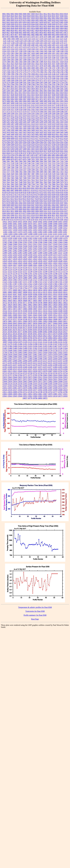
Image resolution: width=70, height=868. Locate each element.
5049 (25, 97)
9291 (37, 213)
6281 (12, 143)
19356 (45, 313)
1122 (57, 39)
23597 (50, 390)
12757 (25, 271)
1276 (33, 47)
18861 (25, 305)
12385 (5, 242)
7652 (29, 182)
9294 (45, 213)
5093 (62, 101)
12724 (45, 267)
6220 (8, 141)
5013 (21, 93)
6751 (41, 153)
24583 (65, 396)
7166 (33, 165)
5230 (21, 118)
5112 (62, 103)
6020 (8, 136)
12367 (50, 238)
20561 (35, 334)
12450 (20, 249)
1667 (66, 64)
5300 (49, 122)
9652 (21, 217)
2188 (8, 80)
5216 (33, 116)
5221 (49, 116)
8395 (58, 203)
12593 (5, 257)
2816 (29, 87)
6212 (62, 138)
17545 (30, 286)
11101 (45, 234)
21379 (5, 346)
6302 (49, 143)
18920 (55, 305)
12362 (25, 238)
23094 (55, 382)
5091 (54, 101)
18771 (25, 303)
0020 (8, 16)
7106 (66, 161)
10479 (40, 224)
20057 (30, 323)
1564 (8, 60)
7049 (29, 159)
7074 (54, 159)
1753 (12, 70)
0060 (41, 18)
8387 (33, 203)
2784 (12, 84)
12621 (30, 259)
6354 (12, 147)
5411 (41, 130)
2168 (8, 78)
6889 (8, 157)
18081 (5, 292)
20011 (65, 321)
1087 (54, 37)
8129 (58, 190)
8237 (54, 199)
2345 (41, 82)
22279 (40, 365)
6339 (58, 145)
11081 (30, 232)
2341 (25, 82)
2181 (58, 78)
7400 (41, 172)
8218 (37, 199)
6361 (41, 147)
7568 (49, 176)
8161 (45, 192)
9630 (49, 215)
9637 (66, 215)
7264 (49, 170)
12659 (25, 265)
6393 (8, 149)
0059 (37, 18)
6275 (54, 141)
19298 (5, 313)
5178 (33, 111)
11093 (10, 234)
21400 (15, 346)
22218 (40, 363)
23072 (40, 382)
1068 (21, 37)
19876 (5, 321)
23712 (25, 392)
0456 (33, 22)
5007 (62, 91)
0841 (21, 32)
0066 (66, 18)
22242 (60, 363)
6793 (8, 155)
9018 (4, 211)
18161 (50, 292)
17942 (65, 288)
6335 (41, 145)
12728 (60, 267)
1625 (21, 64)
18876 (40, 305)
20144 (65, 325)
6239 (45, 141)
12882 (35, 278)
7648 (21, 182)
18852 (20, 305)
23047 (65, 379)
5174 (16, 111)
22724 (20, 373)
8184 (54, 195)
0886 (37, 35)
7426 (8, 174)
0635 (45, 26)
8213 (16, 199)
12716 (25, 267)
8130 (62, 190)
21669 (25, 350)
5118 (16, 105)
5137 (25, 107)
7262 (41, 170)
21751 (60, 350)
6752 (45, 153)
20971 (55, 340)
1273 (21, 47)
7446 (21, 174)
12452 (30, 249)
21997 (45, 359)
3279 (54, 89)
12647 (30, 263)
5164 (41, 109)
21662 (15, 350)
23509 (55, 388)
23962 (30, 396)
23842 (20, 394)
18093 (15, 292)
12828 (5, 278)
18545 (25, 298)
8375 (4, 203)
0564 (33, 24)
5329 (29, 126)
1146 (29, 41)
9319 (37, 215)
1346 (49, 51)
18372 (20, 296)
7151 (45, 163)
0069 (12, 20)
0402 (29, 20)
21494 (20, 348)
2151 (8, 76)
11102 (50, 234)
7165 (29, 165)
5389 (45, 128)
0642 (58, 26)
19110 (45, 309)
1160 (21, 43)
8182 (45, 195)
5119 (20, 105)
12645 (20, 263)
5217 (37, 116)
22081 (20, 361)
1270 (8, 47)
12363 (30, 238)
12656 (10, 265)
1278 (41, 47)
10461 (15, 224)
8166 (66, 192)
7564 (41, 176)
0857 (54, 32)
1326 (54, 49)
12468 (25, 251)
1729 (45, 68)
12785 (50, 274)
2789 (33, 84)
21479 (65, 346)
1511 (41, 55)
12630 (10, 261)
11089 (55, 232)
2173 (29, 78)
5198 (45, 114)
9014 (62, 209)
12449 (15, 249)
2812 (12, 87)
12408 (10, 244)
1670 (12, 66)
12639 (55, 261)
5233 (33, 118)
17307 (30, 282)
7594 (33, 178)
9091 (21, 211)
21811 (35, 352)
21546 (60, 348)
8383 (25, 203)
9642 (4, 217)
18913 (50, 305)
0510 (16, 24)
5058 (58, 97)
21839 (10, 355)
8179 (37, 195)
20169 (20, 328)
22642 (25, 371)
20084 (55, 323)
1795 (29, 74)
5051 (33, 97)
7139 (25, 163)
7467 (29, 174)
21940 (60, 357)
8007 (4, 188)
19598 (15, 317)
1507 (29, 55)
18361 (10, 296)
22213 (35, 363)
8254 (12, 201)
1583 (21, 62)
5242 (4, 120)
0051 (4, 18)
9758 (28, 219)
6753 (49, 153)
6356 (21, 147)
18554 (30, 298)
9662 (41, 217)
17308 (35, 282)
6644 (8, 153)
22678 (45, 371)
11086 (50, 232)
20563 (40, 334)
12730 (5, 269)
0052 (8, 18)
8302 (41, 201)
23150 (20, 384)
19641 (45, 317)
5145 (58, 107)
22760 (15, 375)
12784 (45, 274)
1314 (12, 49)
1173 (8, 45)
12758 (30, 271)
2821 (49, 87)
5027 (8, 95)
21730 (55, 350)
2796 (58, 84)
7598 (49, 178)
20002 (60, 321)
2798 (66, 84)
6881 (45, 155)
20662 (15, 338)
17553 (35, 286)
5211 (12, 116)
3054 (33, 89)
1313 (8, 49)
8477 (12, 207)
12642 (5, 263)
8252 (4, 201)
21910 (40, 357)
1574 (49, 60)
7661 (41, 182)
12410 (20, 244)
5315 (37, 124)
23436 (60, 386)
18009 (15, 290)
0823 (25, 30)
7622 (62, 180)
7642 (12, 182)
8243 (58, 199)
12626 (55, 259)
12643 (10, 263)
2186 (66, 78)
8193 (8, 197)
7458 (25, 174)
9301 (58, 213)
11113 (32, 236)
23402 (40, 386)
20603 (20, 336)
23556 (25, 390)
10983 (35, 226)
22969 (15, 379)
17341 (60, 282)
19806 (40, 319)
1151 (49, 41)
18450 (60, 296)
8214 (21, 199)
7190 (16, 168)
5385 (33, 128)
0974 (4, 37)
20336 (55, 330)
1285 (62, 47)
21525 (45, 348)
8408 (8, 205)
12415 (40, 244)
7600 (58, 178)
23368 (25, 386)
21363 (60, 344)
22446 (30, 367)
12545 (20, 255)
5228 (12, 118)
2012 (37, 74)
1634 (45, 64)
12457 (55, 249)
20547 (25, 334)
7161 (21, 165)
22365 (60, 365)
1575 (54, 60)
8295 (37, 201)
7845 (8, 186)
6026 (33, 136)
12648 (35, 263)
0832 (54, 30)
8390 (37, 203)
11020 (25, 230)
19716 (5, 319)
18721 (50, 301)
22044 (55, 359)
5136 (21, 107)
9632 (58, 215)
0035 (54, 16)
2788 (29, 84)
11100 (40, 234)
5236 (45, 118)
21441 (40, 346)
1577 (62, 60)
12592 (65, 255)
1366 (25, 53)
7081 (8, 161)
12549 (25, 255)
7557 (25, 176)
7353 (4, 172)
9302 (62, 213)
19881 (10, 321)
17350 (65, 282)
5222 (54, 116)
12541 (5, 255)
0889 (49, 35)
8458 (45, 205)
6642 (66, 151)
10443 (45, 222)
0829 (41, 30)
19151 (10, 311)
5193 (25, 114)
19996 (50, 321)
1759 (37, 70)
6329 (33, 145)
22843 (10, 377)
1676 (33, 66)
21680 (40, 350)
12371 (5, 240)
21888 (10, 357)
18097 (20, 292)
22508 (10, 369)
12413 (35, 244)
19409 (15, 315)
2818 (37, 87)
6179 (58, 138)
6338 (54, 145)
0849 (25, 32)
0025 (16, 16)
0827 (33, 30)
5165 (45, 109)
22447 (35, 367)
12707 (60, 265)
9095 (33, 211)
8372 (62, 201)
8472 (66, 205)
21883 (5, 357)
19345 (35, 313)
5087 (37, 101)
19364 (55, 313)
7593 (29, 178)
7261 (37, 170)
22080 (15, 361)
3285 (12, 91)
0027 (21, 16)
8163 (54, 192)
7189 (12, 168)
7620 (58, 180)
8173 (16, 195)
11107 (8, 236)
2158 (37, 76)
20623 (45, 336)
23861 (40, 394)
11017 (10, 230)
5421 (16, 132)
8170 (8, 195)
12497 (55, 253)
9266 (16, 213)
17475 (65, 284)
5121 (29, 105)
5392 (58, 128)
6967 (4, 159)
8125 (45, 190)
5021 (54, 93)
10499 (10, 226)
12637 (45, 261)
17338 (55, 282)
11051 (30, 230)
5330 (33, 126)
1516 (62, 55)
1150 (45, 41)
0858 (58, 32)
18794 (35, 303)
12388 (15, 242)
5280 (4, 122)
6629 (16, 151)
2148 (62, 74)
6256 (49, 141)
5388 (41, 128)
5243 (8, 120)
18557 (35, 298)
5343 (58, 126)
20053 (25, 323)
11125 (57, 236)
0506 (66, 22)
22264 (20, 365)
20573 (50, 334)
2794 (49, 84)
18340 (65, 294)
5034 (37, 95)
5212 (16, 116)
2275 (58, 80)
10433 (10, 222)
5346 (66, 126)
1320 (33, 49)
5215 (29, 116)
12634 (30, 261)
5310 (25, 124)
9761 (37, 219)
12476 (50, 251)
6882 (49, 155)
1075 (29, 37)
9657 (29, 217)
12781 (30, 274)
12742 (35, 269)
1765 (62, 70)
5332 (41, 126)
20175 (25, 328)
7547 (66, 174)
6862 (21, 155)
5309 (21, 124)
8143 (16, 192)
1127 (13, 41)
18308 (40, 294)
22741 (45, 373)
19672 (55, 317)
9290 (33, 213)
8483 (29, 207)
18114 (40, 292)
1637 (54, 64)
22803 (45, 375)
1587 (37, 62)
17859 (35, 288)
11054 (40, 230)
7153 (54, 163)
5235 (41, 118)
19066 (65, 307)
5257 (58, 120)
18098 (25, 292)
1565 (12, 60)
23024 (50, 379)
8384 (29, 203)
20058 (35, 323)
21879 (60, 355)
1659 (62, 64)
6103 (25, 138)
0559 (29, 24)
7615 (45, 180)
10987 (55, 226)
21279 (10, 344)
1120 (49, 39)
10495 (65, 224)
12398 (40, 242)
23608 (60, 390)
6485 (49, 149)
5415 (58, 130)
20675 (20, 338)
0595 (37, 26)
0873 (66, 32)
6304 (58, 143)
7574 (62, 176)
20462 (35, 332)
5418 (4, 132)
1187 (12, 45)
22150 (50, 361)
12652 (55, 263)
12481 (10, 253)
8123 (41, 190)
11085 (45, 232)
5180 (41, 111)
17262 (10, 282)
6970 (12, 159)
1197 (20, 45)
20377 (20, 332)
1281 (54, 47)
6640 (58, 151)
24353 (50, 396)
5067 (25, 99)
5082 (16, 101)
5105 (37, 103)
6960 (62, 157)
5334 (49, 126)
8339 (49, 201)
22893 (35, 377)
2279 (8, 82)
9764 (49, 219)
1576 (58, 60)
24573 (60, 396)
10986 (50, 226)
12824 (50, 276)
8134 (66, 190)
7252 (12, 170)
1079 (45, 37)
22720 (10, 373)
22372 (65, 365)
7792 (49, 184)
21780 (10, 352)
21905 (35, 357)
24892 (40, 398)
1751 (4, 70)
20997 (5, 342)
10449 (55, 222)
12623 (40, 259)
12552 (40, 255)
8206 (54, 197)
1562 (66, 57)
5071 (37, 99)
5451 (21, 134)
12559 (50, 255)
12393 (25, 242)
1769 (12, 72)
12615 (65, 257)
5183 (54, 111)
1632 (37, 64)
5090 (49, 101)
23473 (20, 388)
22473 (40, 367)
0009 (33, 14)
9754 (16, 219)
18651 (15, 301)
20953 (40, 340)
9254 (58, 211)
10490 (55, 224)
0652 (29, 28)
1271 (12, 47)
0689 (41, 28)
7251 (8, 170)
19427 (25, 315)
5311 (29, 124)
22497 (5, 369)
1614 (45, 62)
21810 (30, 352)
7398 (37, 172)
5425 (33, 132)
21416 (20, 346)
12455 (45, 249)
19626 (40, 317)
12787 (60, 274)
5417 (66, 130)
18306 (35, 294)
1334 (4, 51)
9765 (53, 219)
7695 (16, 184)
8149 (33, 192)
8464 (54, 205)
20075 (45, 323)
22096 (35, 361)
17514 (15, 286)
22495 (60, 367)
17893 (45, 288)
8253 (8, 201)
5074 (49, 99)
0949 (62, 35)
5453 (29, 134)
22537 (30, 369)
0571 (62, 24)
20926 (30, 340)
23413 (45, 386)
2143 (41, 74)
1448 (41, 53)
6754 (54, 153)
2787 (25, 84)
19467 (45, 315)
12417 (50, 244)
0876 (12, 35)
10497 (5, 226)
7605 (8, 180)
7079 (66, 159)
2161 (45, 76)
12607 (25, 257)
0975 (8, 37)
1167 (49, 43)
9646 (12, 217)
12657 (15, 265)
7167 (37, 165)
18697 (40, 301)
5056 (49, 97)
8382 (21, 203)
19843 (50, 319)
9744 (66, 217)
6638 (49, 151)
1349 (62, 51)
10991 (10, 228)
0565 (37, 24)
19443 (35, 315)
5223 (58, 116)
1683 (58, 66)
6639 (54, 151)
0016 (62, 14)
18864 (35, 305)
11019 (20, 230)
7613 (37, 180)
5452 (25, 134)
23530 (10, 390)
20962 (45, 340)
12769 (50, 271)
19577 (5, 317)
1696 (41, 68)
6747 (25, 153)
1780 (41, 72)
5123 (37, 105)
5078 (66, 99)
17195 (65, 280)
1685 (66, 66)
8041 (33, 188)
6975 (21, 159)
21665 (20, 350)
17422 (30, 284)
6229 (41, 141)
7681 (8, 184)
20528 (5, 334)
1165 (41, 43)
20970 (50, 340)
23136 (15, 384)
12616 (5, 259)
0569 (54, 24)
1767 (4, 72)
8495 (45, 207)
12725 (50, 267)
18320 (45, 294)
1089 (62, 37)
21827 (55, 352)
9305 (8, 215)
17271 (25, 282)
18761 (15, 303)
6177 (53, 138)
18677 (30, 301)
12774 (65, 271)
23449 (65, 386)
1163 (33, 43)
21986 (35, 359)
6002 (41, 134)
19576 (65, 315)
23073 (45, 382)
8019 (16, 188)
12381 (50, 240)
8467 (58, 205)
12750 (65, 269)
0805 (66, 28)
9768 (61, 219)
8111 (29, 190)
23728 (30, 392)
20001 (55, 321)
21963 (10, 359)
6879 (41, 155)
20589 (65, 334)
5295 (37, 122)
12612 (50, 257)
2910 (62, 87)
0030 (33, 16)
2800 (8, 87)
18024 (30, 290)
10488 (50, 224)
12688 (30, 265)
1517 (66, 55)
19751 (30, 319)
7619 (54, 180)
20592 (5, 336)
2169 (12, 78)
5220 (45, 116)
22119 (40, 361)
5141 (41, 107)
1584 (25, 62)
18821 (60, 303)
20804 (50, 338)
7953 (41, 186)
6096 (66, 136)
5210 (8, 116)
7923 (33, 186)
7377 (8, 172)
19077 (20, 309)
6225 (25, 141)
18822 (65, 303)
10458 (5, 224)
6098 (8, 138)
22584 (65, 369)
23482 (30, 388)
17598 (50, 286)
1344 (41, 51)
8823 (29, 209)
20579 (55, 334)
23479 (25, 388)
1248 (66, 45)
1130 (25, 41)
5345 (62, 126)
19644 (50, 317)
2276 (62, 80)
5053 (41, 97)
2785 (16, 84)
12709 (5, 267)
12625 (50, 259)
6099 (12, 138)
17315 (40, 282)
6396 (16, 149)
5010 (8, 93)
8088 (16, 190)
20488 (40, 332)
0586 (12, 26)
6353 (8, 147)
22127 (45, 361)
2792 (45, 84)
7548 (4, 176)
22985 (40, 379)
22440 (25, 367)
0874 (4, 35)
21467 (55, 346)
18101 (30, 292)
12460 (5, 251)
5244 (12, 120)
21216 (60, 342)
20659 (10, 338)
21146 (50, 342)
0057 (29, 18)
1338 (21, 51)
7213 (33, 168)
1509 (33, 55)
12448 (10, 249)
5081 (12, 101)
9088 (16, 211)
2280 (12, 82)
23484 (35, 388)
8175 (25, 195)
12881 (30, 278)
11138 (62, 236)
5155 (4, 109)
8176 (29, 195)
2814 (21, 87)
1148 (37, 41)
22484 (55, 367)
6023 (21, 136)
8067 (58, 188)
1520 (12, 57)
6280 (8, 143)
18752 (5, 303)
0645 (4, 28)
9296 (49, 213)
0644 (66, 26)
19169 (15, 311)
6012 (62, 134)
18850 (15, 305)
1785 (62, 72)
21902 (30, 357)
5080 (8, 101)
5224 (62, 116)
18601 (55, 298)
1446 (37, 53)
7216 (45, 168)
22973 (30, 379)
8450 (37, 205)
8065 (49, 188)
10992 (15, 228)
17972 (10, 290)
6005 (45, 134)
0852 (33, 32)
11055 (45, 230)
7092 (45, 161)
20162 (15, 328)
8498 (54, 207)
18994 (10, 307)
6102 (21, 138)
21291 (25, 344)
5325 (12, 126)
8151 (37, 192)
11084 (40, 232)
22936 (60, 377)
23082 (50, 382)
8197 (21, 197)
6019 (4, 136)
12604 (10, 257)
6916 (25, 157)
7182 (49, 165)
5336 (54, 126)
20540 (20, 334)
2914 (12, 89)
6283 (21, 143)
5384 (29, 128)
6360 (37, 147)
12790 (5, 276)
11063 (65, 230)
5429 (41, 132)
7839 (4, 186)
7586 (16, 178)
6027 (37, 136)
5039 (58, 95)
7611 (29, 180)
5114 (4, 105)
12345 (67, 236)
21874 (50, 355)
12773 (60, 271)
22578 (60, 369)
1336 (12, 51)
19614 (30, 317)
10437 (30, 222)
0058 (33, 18)
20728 (45, 338)
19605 (25, 317)
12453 (35, 249)
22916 (45, 377)
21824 (50, 352)
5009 (4, 93)
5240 (62, 118)
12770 (55, 271)
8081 (66, 188)
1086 (49, 37)
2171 (21, 78)
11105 (65, 234)
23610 (65, 390)
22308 (55, 365)
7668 (58, 182)
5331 (37, 126)
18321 (50, 294)
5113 (66, 103)
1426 (33, 53)
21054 (15, 342)
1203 (45, 45)
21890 (15, 357)
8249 (66, 199)
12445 (60, 246)
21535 (55, 348)
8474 (4, 207)
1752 (8, 70)
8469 (62, 205)
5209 (4, 116)
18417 (50, 296)
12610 (40, 257)
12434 (50, 246)
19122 (55, 309)
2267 (25, 80)
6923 (54, 157)
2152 (12, 76)
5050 (29, 97)
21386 (10, 346)
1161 (25, 43)
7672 (66, 182)
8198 (25, 197)
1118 (41, 39)
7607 (16, 180)
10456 (65, 222)
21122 (35, 342)
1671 (16, 66)
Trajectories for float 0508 (35, 611)
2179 (49, 78)
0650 (21, 28)
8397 (62, 203)
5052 (37, 97)
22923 (50, 377)
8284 (33, 201)
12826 (60, 276)
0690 (45, 28)
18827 (5, 305)
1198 (25, 45)
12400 (45, 242)
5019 (45, 93)
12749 (60, 269)
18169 (55, 292)
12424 (15, 246)
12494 (45, 253)
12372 (10, 240)
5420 (12, 132)
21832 (60, 352)
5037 (49, 95)
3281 (62, 89)
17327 (45, 282)
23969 (35, 396)
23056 (20, 382)
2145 (49, 74)
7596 (41, 178)
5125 (45, 105)
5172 (8, 111)
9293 (41, 213)
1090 (66, 37)
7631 (66, 180)
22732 (35, 373)
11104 (60, 234)
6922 (49, 157)
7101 (58, 161)
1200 (33, 45)
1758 (33, 70)
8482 (25, 207)
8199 (29, 197)
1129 (21, 41)
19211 (40, 311)
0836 (4, 32)
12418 (55, 244)
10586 (20, 226)
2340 (21, 82)
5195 (33, 114)
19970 (30, 321)
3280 (58, 89)
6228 (37, 141)
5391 (54, 128)
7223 (66, 168)
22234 (55, 363)
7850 (16, 186)
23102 (65, 382)
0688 (37, 28)
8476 (8, 207)
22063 (5, 361)
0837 (8, 32)
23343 (10, 386)
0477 (49, 22)
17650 (65, 286)
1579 (4, 62)
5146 (62, 107)
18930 (60, 305)
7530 (49, 174)
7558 (29, 176)
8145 (25, 192)
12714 (20, 267)
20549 (30, 334)
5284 (21, 122)
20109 (15, 325)
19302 (10, 313)
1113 (21, 39)
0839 (12, 32)
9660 (37, 217)
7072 (49, 159)
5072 (41, 99)
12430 (35, 246)
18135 (45, 292)
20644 (5, 338)
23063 (25, 382)
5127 (53, 105)
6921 (45, 157)
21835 (65, 352)
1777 (29, 72)
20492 (45, 332)
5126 (49, 105)
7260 (33, 170)
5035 (41, 95)
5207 (62, 114)
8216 (29, 199)
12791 (10, 276)
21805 (25, 352)
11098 (30, 234)
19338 (30, 313)
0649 (16, 28)
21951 (65, 357)
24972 (45, 398)
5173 (12, 111)
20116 (25, 325)
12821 (35, 276)
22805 (50, 375)
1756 (25, 70)
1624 (16, 64)
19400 (5, 315)
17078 (25, 280)
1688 (12, 68)
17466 (60, 284)
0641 (54, 26)
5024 (62, 93)
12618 (15, 259)
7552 (12, 176)
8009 (8, 188)
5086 (33, 101)
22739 (40, 373)
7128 (16, 163)
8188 (62, 195)
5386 (37, 128)
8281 (29, 201)
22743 (50, 373)
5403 (29, 130)
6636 (41, 151)
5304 (66, 122)
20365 (15, 332)
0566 (41, 24)
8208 (62, 197)
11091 (65, 232)
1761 (45, 70)
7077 (58, 159)
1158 (13, 43)
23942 (10, 396)
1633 (41, 64)
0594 (33, 26)
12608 (30, 257)
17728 (20, 288)
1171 (65, 43)
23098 (60, 382)
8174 (21, 195)
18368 (15, 296)
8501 (62, 207)
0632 (41, 26)
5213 (21, 116)
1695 (37, 68)
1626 (25, 64)
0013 (49, 14)
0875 (8, 35)
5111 (58, 103)
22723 (15, 373)
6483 (41, 149)
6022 (16, 136)
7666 (54, 182)
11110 (18, 236)
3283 (4, 91)
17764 (25, 288)
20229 (55, 328)
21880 (65, 355)
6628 (12, 151)
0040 (62, 16)
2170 (16, 78)
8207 (58, 197)
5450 (16, 134)
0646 (8, 28)
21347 (55, 344)
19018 (30, 307)
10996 (30, 228)
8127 (54, 190)
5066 (21, 99)
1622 (8, 64)
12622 (35, 259)
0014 (54, 14)
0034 (49, 16)
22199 (20, 363)
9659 (33, 217)
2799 (4, 87)
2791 (41, 84)
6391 (66, 147)
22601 (5, 371)
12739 (25, 269)
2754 (62, 82)
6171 (49, 138)
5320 (58, 124)
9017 (66, 209)
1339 (25, 51)
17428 (35, 284)
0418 (54, 20)
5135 (16, 107)
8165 (62, 192)
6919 (37, 157)
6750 (37, 153)
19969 (25, 321)
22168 (65, 361)
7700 (29, 184)
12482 (15, 253)
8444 (29, 205)
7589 (25, 178)
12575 (60, 255)
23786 (65, 392)
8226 (45, 199)
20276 (25, 330)
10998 (40, 228)
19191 (30, 311)
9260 (4, 213)
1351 (4, 53)
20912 (15, 340)
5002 (41, 91)
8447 (33, 205)
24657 (25, 398)
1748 (58, 68)
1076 (33, 37)
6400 (25, 149)
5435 (54, 132)
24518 (55, 396)
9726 (58, 217)
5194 (29, 114)
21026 (10, 342)
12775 (5, 274)
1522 (21, 57)
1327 (58, 49)
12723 (40, 267)
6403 (33, 149)
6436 (37, 149)
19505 (50, 315)
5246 (21, 120)
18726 (55, 301)
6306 (66, 143)
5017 (37, 93)
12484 (25, 253)
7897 (29, 186)
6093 (54, 136)
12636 (40, 261)
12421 (5, 246)
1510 (37, 55)
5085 (29, 101)
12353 (5, 238)
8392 (45, 203)
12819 (25, 276)
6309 (12, 145)
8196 (16, 197)
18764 (20, 303)
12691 (35, 265)
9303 (66, 213)
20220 (45, 328)
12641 (65, 261)
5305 (4, 124)
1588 (41, 62)
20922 (25, 340)
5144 (54, 107)
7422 (66, 172)
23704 (20, 392)
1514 (54, 55)
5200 (54, 114)
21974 (20, 359)
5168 (58, 109)
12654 (65, 263)
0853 (37, 32)
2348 (54, 82)
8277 (21, 201)
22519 (20, 369)
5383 (25, 128)
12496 (50, 253)
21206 (55, 342)
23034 (60, 379)
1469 (66, 53)
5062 (4, 99)
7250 (4, 170)
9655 (25, 217)
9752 (12, 219)
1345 (45, 51)
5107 (45, 103)
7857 (21, 186)
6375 (49, 147)
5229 (16, 118)
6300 (41, 143)
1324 (49, 49)
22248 (5, 365)
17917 (55, 288)
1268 (4, 47)
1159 (17, 43)
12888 (60, 278)
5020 (49, 93)
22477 (50, 367)
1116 (33, 39)
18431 (55, 296)
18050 (45, 290)
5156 (8, 109)
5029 (16, 95)
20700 (30, 338)
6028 (41, 136)
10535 (15, 226)
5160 (25, 109)
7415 (62, 172)
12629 (5, 261)
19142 (5, 311)
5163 (37, 109)
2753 (58, 82)
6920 (41, 157)
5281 (8, 122)
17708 (10, 288)
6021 (12, 136)
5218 (41, 116)
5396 (66, 128)
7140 (29, 163)
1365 (21, 53)
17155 (45, 280)
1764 (58, 70)
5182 (49, 111)
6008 (49, 134)
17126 (30, 280)
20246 (65, 328)
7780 (41, 184)
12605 (15, 257)
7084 (21, 161)
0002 (8, 14)
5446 (66, 132)
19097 (35, 309)
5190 (12, 114)
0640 (49, 26)
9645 (8, 217)
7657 (33, 182)
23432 (55, 386)
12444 (55, 246)
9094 (29, 211)
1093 (13, 39)
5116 (12, 105)
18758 (10, 303)
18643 (10, 301)
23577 (35, 390)
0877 (16, 35)
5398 (8, 130)
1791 (21, 74)
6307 (4, 145)
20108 (10, 325)
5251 (41, 120)
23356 (15, 386)
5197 (41, 114)
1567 (21, 60)
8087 (12, 190)
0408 (49, 20)
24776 (30, 398)
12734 (15, 269)
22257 (15, 365)
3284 (8, 91)
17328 (50, 282)
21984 (30, 359)
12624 (45, 259)
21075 (20, 342)
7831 (62, 184)
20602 (15, 336)
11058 (55, 230)
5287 (29, 122)
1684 (62, 66)
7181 (45, 165)
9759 (33, 219)
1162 (29, 43)
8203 (41, 197)
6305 (62, 143)
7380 (16, 172)
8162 (49, 192)
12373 (15, 240)
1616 (54, 62)
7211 (25, 168)
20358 (10, 332)
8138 (4, 192)
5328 (25, 126)
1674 (29, 66)
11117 (37, 236)
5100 (17, 103)
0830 (45, 30)
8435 (21, 205)
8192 (4, 197)
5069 (33, 99)
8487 (41, 207)
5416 (62, 130)
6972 (16, 159)
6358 (29, 147)
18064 (55, 290)
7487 (33, 174)
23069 (30, 382)
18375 (25, 296)
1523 (25, 57)
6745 (16, 153)
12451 (25, 249)
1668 (4, 66)
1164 (37, 43)
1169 (57, 43)
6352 (4, 147)
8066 (54, 188)
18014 (25, 290)
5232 (29, 118)
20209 (40, 328)
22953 (65, 377)
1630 (29, 64)
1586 (33, 62)
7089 (37, 161)
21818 (45, 352)
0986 (16, 37)
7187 (4, 168)
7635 (4, 182)
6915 (21, 157)
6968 (8, 159)
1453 (62, 53)
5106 (41, 103)
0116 (16, 20)
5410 (37, 130)
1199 (29, 45)
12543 (15, 255)
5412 (45, 130)
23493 (45, 388)
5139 (33, 107)
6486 (54, 149)
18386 (30, 296)
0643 (62, 26)
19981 (40, 321)
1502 (16, 55)
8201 (37, 197)
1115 (29, 39)
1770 (16, 72)
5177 (29, 111)
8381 (16, 203)
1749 (62, 68)
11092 (5, 234)
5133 (8, 107)
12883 (40, 278)
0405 (37, 20)
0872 (62, 32)
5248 (29, 120)
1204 (49, 45)
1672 (21, 66)
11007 (55, 228)
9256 (62, 211)
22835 (5, 377)
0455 (29, 22)
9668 (49, 217)
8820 (25, 209)
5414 (54, 130)
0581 (66, 24)
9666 (45, 217)
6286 (33, 143)
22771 (25, 375)
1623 (12, 64)
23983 (40, 396)
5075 (54, 99)
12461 (10, 251)
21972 (15, 359)
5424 (29, 132)
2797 (62, 84)
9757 (24, 219)
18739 (65, 301)
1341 (33, 51)
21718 (50, 350)
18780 (30, 303)
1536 (54, 57)
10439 (35, 222)
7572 (58, 176)
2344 (37, 82)
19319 (20, 313)
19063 (55, 307)
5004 (49, 91)
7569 (54, 176)
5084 (25, 101)
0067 (4, 20)
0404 (33, 20)
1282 (58, 47)
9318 (33, 215)
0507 (4, 24)
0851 (29, 32)
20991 (65, 340)
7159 (12, 165)
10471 (35, 224)
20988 (60, 340)
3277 (45, 89)
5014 (25, 93)
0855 (45, 32)
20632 (60, 336)
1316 (21, 49)
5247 (25, 120)
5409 (33, 130)
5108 (50, 103)
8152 (41, 192)
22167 (60, 361)
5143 (49, 107)
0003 (12, 14)
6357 (25, 147)
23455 (10, 388)
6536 (62, 149)
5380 (16, 128)
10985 (45, 226)
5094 (66, 101)
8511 (4, 209)
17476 (5, 286)
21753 (65, 350)
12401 (50, 242)
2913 (8, 89)
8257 (16, 201)
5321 (62, 124)
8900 (54, 209)
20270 (15, 330)
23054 (15, 382)
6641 (62, 151)
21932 (50, 357)
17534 (25, 286)
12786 (55, 274)
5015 (29, 93)
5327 (21, 126)
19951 (20, 321)
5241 (66, 118)
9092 (25, 211)
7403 (45, 172)
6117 (37, 138)
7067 (45, 159)
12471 (30, 251)
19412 (20, 315)
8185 (58, 195)
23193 (35, 384)
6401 (29, 149)
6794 (12, 155)
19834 (45, 319)
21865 (40, 355)
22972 (25, 379)
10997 (35, 228)
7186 (66, 165)
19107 (40, 309)
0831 (49, 30)
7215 (41, 168)
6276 (58, 141)
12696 (40, 265)
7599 (54, 178)
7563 (37, 176)
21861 (35, 355)
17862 (40, 288)
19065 (60, 307)
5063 (8, 99)
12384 (65, 240)
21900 (25, 357)
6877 (37, 155)
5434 (49, 132)
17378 (5, 284)
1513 (49, 55)
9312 (21, 215)
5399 (12, 130)
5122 (33, 105)
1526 (37, 57)
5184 (58, 111)
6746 (21, 153)
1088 (58, 37)
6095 (62, 136)
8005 (66, 186)
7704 (33, 184)
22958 (10, 379)
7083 (16, 161)
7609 (21, 180)
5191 (16, 114)
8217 (33, 199)
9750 (8, 219)
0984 (12, 37)
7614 (41, 180)
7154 (58, 163)
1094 (17, 39)
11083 (35, 232)
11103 (55, 234)
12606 (20, 257)
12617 (10, 259)
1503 (21, 55)
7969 (54, 186)
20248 (5, 330)
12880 (25, 278)
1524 (29, 57)
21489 (15, 348)
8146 (29, 192)
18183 (60, 292)
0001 (4, 14)
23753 (50, 392)
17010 (10, 280)
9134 (54, 211)
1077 (37, 37)
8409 (12, 205)
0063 (54, 18)
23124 (10, 384)
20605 (25, 336)
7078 (62, 159)
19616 (35, 317)
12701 (50, 265)
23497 (50, 388)
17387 (15, 284)
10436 (25, 222)
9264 (8, 213)
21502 (35, 348)
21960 (5, 359)
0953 (66, 35)
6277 (62, 141)
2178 (45, 78)
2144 (45, 74)
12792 (15, 276)
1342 (37, 51)
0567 (45, 24)
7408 (54, 172)
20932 (35, 340)
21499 (25, 348)
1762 (49, 70)
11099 (35, 234)
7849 (12, 186)
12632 (20, 261)
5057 (54, 97)
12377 (30, 240)
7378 (12, 172)
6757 (66, 153)
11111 (23, 236)
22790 (40, 375)
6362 (45, 147)
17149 (40, 280)
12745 (45, 269)
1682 (54, 66)
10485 (45, 224)
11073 (15, 232)
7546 (62, 174)
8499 (58, 207)
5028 (12, 95)
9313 (25, 215)
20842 (65, 338)
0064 (58, 18)
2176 (41, 78)
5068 (29, 99)
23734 (35, 392)
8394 (54, 203)
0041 (66, 16)
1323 (45, 49)
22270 (25, 365)
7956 (45, 186)
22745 (55, 373)
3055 (37, 89)
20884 (10, 340)
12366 (45, 238)
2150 (4, 76)
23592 (40, 390)
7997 (62, 186)
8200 (33, 197)
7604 (4, 180)
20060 (40, 323)
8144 (21, 192)
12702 (55, 265)
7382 (21, 172)
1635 (49, 64)
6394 (12, 149)
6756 (62, 153)
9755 (20, 219)
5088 (41, 101)
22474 (45, 367)
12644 (15, 263)
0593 (29, 26)
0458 (41, 22)
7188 (8, 168)
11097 (25, 234)
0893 (54, 35)
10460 (10, 224)
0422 (4, 22)
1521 (16, 57)
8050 (37, 188)
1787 (4, 74)
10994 (20, 228)
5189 (8, 114)
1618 (62, 62)
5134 (12, 107)
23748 (40, 392)
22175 (5, 363)
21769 (5, 352)
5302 (58, 122)
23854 (35, 394)
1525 (33, 57)
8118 (33, 190)
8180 (41, 195)
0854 (41, 32)
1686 (4, 68)
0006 (25, 14)
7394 (33, 172)
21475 (60, 346)
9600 (41, 215)
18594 (50, 298)
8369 (58, 201)
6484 (45, 149)
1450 (49, 53)
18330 (60, 294)
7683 (12, 184)
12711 (10, 267)
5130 (62, 105)
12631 (15, 261)
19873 (60, 319)
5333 (45, 126)
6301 (45, 143)
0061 (45, 18)
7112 (8, 163)
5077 (62, 99)
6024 (25, 136)
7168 (41, 165)
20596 (10, 336)
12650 (45, 263)
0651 (25, 28)
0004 (16, 14)
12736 (20, 269)
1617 (58, 62)
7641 (8, 182)
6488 (58, 149)
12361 (20, 238)
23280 (45, 384)
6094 (58, 136)
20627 (50, 336)
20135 (45, 325)
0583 (8, 26)
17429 (40, 284)
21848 (25, 355)
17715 (15, 288)
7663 (45, 182)
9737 (62, 217)
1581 (12, 62)
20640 (65, 336)
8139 (8, 192)
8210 (4, 199)
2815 (25, 87)
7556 (21, 176)
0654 (33, 28)
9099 (41, 211)
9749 (4, 219)
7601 (62, 178)
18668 (25, 301)
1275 (29, 47)
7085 (25, 161)
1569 (29, 60)
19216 (45, 311)
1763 (54, 70)
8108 (25, 190)
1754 (16, 70)
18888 (45, 305)
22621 (15, 371)
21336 (50, 344)
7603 (66, 178)
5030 (21, 95)
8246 (62, 199)
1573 (45, 60)
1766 (66, 70)
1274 (25, 47)
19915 (15, 321)
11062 (60, 230)
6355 (16, 147)
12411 (25, 244)
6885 (62, 155)
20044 (20, 323)
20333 (50, 330)
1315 (16, 49)
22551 (35, 369)
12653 (60, 263)
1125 (5, 41)
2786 (21, 84)
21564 (65, 348)
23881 (55, 394)
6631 (25, 151)
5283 (16, 122)
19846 (55, 319)
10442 (40, 222)
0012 (45, 14)
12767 (40, 271)
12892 (5, 280)
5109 (54, 103)
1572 (41, 60)
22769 (20, 375)
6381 (54, 147)
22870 (25, 377)
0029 (29, 16)
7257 (25, 170)
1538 (62, 57)
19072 (10, 309)
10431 (5, 222)
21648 (10, 350)
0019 (4, 16)
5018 (41, 93)
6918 (33, 157)
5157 (12, 109)
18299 (30, 294)
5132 (4, 107)
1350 (66, 51)
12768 (45, 271)
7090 (41, 161)
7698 (21, 184)
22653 (30, 371)
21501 (30, 348)
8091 (21, 190)
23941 (5, 396)
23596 (45, 390)
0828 (37, 30)
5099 (12, 103)
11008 (60, 228)
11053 (35, 230)
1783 (54, 72)
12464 (20, 251)
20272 (20, 330)
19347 (40, 313)
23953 (25, 396)
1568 (25, 60)
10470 (30, 224)
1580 (8, 62)
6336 (45, 145)
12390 (20, 242)
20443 (30, 332)
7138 (21, 163)
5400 (16, 130)
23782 (60, 392)
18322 (55, 294)
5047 (16, 97)
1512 (45, 55)
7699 (25, 184)
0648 (12, 28)
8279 (25, 201)
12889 (65, 278)
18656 (20, 301)
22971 (20, 379)
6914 (16, 157)
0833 (58, 30)
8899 (49, 209)
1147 (33, 41)
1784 (58, 72)
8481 (21, 207)
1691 (21, 68)
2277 (66, 80)
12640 (60, 261)
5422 (21, 132)
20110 (20, 325)
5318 (49, 124)
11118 (42, 236)
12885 (50, 278)
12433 (45, 246)
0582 (4, 26)
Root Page (35, 619)
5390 (49, 128)
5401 (21, 130)
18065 (60, 290)
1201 (37, 45)
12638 (50, 261)
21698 (45, 350)
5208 (66, 114)
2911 (66, 87)
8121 (37, 190)
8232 (49, 199)
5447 (4, 134)
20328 (40, 330)
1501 (12, 55)
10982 (30, 226)
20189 (35, 328)
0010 (37, 14)
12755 (20, 271)
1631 (33, 64)
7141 (33, 163)
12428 (25, 246)
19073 (15, 309)
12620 (25, 259)
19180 (25, 311)
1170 (61, 43)
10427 (66, 219)
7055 (33, 159)
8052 (41, 188)
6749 (33, 153)
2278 (4, 82)
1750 (66, 68)
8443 (25, 205)
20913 (20, 340)
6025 (29, 136)
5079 (4, 101)
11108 (13, 236)
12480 (5, 253)
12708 (65, 265)
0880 (25, 35)
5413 (49, 130)
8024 (21, 188)
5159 (21, 109)
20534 (15, 334)
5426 (37, 132)
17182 (60, 280)
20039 (5, 323)
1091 (5, 39)
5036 (45, 95)
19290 (65, 311)
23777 (55, 392)
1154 (61, 41)
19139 (65, 309)
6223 (16, 141)
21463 (50, 346)
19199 (35, 311)
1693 (29, 68)
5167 (54, 109)
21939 (55, 357)
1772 (21, 72)
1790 (16, 74)
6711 (12, 153)
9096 (37, 211)
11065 (5, 232)
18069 (65, 290)
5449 (12, 134)
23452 (5, 388)
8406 (4, 205)
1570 (33, 60)
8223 (41, 199)
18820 (55, 303)
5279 (66, 120)
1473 (8, 55)
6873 (29, 155)
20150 (10, 328)
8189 (66, 195)
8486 (37, 207)
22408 (10, 367)
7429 (12, 174)
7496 (37, 174)
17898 (50, 288)
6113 (29, 138)
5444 (58, 132)
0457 (37, 22)
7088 (33, 161)
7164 (25, 165)
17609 (55, 286)
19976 (35, 321)
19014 (20, 307)
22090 (25, 361)
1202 (41, 45)
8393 (49, 203)
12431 (40, 246)
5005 (54, 91)
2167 (4, 78)
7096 (54, 161)
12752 (10, 271)
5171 (4, 111)
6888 (4, 157)
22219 (45, 363)
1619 (66, 62)
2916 (21, 89)
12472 (35, 251)
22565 (55, 369)
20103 (5, 325)
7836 (66, 184)
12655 (5, 265)
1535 (49, 57)
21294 (30, 344)
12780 (25, 274)
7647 (16, 182)
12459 (65, 249)
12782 (35, 274)
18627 (65, 298)
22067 (10, 361)
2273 (49, 80)
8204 (45, 197)
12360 (15, 238)
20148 (5, 328)
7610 (25, 180)
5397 (4, 130)
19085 (25, 309)
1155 (65, 41)
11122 (52, 236)
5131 (66, 105)
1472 (4, 55)
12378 (35, 240)
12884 (45, 278)
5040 (62, 95)
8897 (41, 209)
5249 (33, 120)
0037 (58, 16)
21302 (40, 344)
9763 (45, 219)
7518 (45, 174)
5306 (8, 124)
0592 (25, 26)
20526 (60, 332)
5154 (66, 107)
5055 (45, 97)
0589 (16, 26)
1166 (45, 43)
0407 (45, 20)
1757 (29, 70)
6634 (37, 151)
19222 (50, 311)
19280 (60, 311)
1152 (53, 41)
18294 (25, 294)
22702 (60, 371)
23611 (5, 392)
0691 (49, 28)
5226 (4, 118)
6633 (33, 151)
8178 (33, 195)
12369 (60, 238)
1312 (4, 49)
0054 (16, 18)
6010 (54, 134)
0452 (16, 22)
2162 (49, 76)
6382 (58, 147)
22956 (5, 379)
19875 (65, 319)
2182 (62, 78)
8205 (49, 197)
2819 (41, 87)
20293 (35, 330)
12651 (50, 263)
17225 (5, 282)
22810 (55, 375)
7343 (54, 170)
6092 (49, 136)
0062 (49, 18)
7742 (37, 184)
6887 (66, 155)
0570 (58, 24)
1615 (49, 62)
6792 (4, 155)
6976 (25, 159)
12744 (40, 269)
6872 (25, 155)
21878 (55, 355)
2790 (37, 84)
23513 (60, 388)
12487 (35, 253)
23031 (55, 379)
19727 (15, 319)
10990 (5, 228)
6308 (8, 145)
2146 (54, 74)
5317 (45, 124)
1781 (45, 72)
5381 (21, 128)
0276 (25, 20)
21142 (45, 342)
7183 (54, 165)
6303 (54, 143)
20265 (10, 330)
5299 (45, 122)
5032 (29, 95)
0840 (16, 32)
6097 (4, 138)
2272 (45, 80)
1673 (25, 66)
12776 (10, 274)
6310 (16, 145)
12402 (55, 242)
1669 (8, 66)
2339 (16, 82)
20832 (55, 338)
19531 (60, 315)
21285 (15, 344)
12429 (30, 246)
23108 (5, 384)
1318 (29, 49)
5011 (12, 93)
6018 (66, 134)
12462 (15, 251)
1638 (58, 64)
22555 (45, 369)
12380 (45, 240)
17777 (30, 288)
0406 (41, 20)
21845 (20, 355)
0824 (29, 30)
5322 (66, 124)
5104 (33, 103)
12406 (65, 242)
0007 (29, 14)
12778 (15, 274)
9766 (57, 219)
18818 (50, 303)
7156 (66, 163)
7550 (8, 176)
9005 (58, 209)
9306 (12, 215)
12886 (55, 278)
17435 (45, 284)
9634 (62, 215)
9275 (25, 213)
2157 (33, 76)
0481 (62, 22)
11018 (15, 230)
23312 (60, 384)
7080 (4, 161)
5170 (66, 109)
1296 (66, 47)
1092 (9, 39)
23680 (15, 392)
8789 (12, 209)
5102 (25, 103)
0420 (62, 20)
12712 (15, 267)
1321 (37, 49)
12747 (50, 269)
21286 (20, 344)
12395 (30, 242)
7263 (45, 170)
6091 (45, 136)
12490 (40, 253)
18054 (50, 290)
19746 (25, 319)
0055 (21, 18)
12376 (25, 240)
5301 (54, 122)
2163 (54, 76)
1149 (41, 41)
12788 (65, 274)
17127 (35, 280)
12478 (60, 251)
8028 (25, 188)
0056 (25, 18)
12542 (10, 255)
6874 (33, 155)
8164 (58, 192)
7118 (12, 163)
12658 (20, 265)
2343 (33, 82)
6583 (8, 151)
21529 (50, 348)
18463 (5, 298)
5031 (25, 95)
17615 (60, 286)
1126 (9, 41)
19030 (35, 307)
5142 (45, 107)
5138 (29, 107)
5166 (49, 109)
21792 (15, 352)
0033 (45, 16)
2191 (21, 80)
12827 (65, 276)
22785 (35, 375)
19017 (25, 307)
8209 (66, 197)
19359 (50, 313)
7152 (49, 163)
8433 (16, 205)
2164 (58, 76)
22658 (35, 371)
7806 (54, 184)
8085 (8, 190)
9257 (66, 211)
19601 (20, 317)
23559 (30, 390)
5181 (45, 111)
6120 (45, 138)
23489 (40, 388)
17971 (5, 290)
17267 (20, 282)
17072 (20, 280)
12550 (30, 255)
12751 (5, 271)
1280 (49, 47)
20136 (50, 325)
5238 (54, 118)
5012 (16, 93)
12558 (45, 255)
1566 (16, 60)
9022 (8, 211)
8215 (25, 199)
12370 (65, 238)
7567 (45, 176)
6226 (29, 141)
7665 (49, 182)
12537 (60, 253)
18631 (5, 301)
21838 (5, 355)
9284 (29, 213)
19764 (35, 319)
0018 (66, 14)
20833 (60, 338)
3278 (49, 89)
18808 (45, 303)
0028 (25, 16)
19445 (40, 315)
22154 (55, 361)
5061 (66, 97)
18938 (65, 305)
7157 (4, 165)
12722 (35, 267)
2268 (29, 80)
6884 (58, 155)
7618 (49, 180)
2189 (12, 80)
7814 (58, 184)
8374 (66, 201)
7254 (21, 170)
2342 (29, 82)
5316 (41, 124)
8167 (4, 195)
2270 (37, 80)
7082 (12, 161)
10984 (40, 226)
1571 (37, 60)
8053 (45, 188)
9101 (45, 211)
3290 (33, 91)
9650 (16, 217)
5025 (66, 93)
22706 (65, 371)
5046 (12, 97)
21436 (35, 346)
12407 (5, 244)
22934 (55, 377)
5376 (4, 128)
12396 (35, 242)
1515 (58, 55)
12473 (40, 251)
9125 (49, 211)
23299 (55, 384)
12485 (30, 253)
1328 (62, 49)
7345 (58, 170)
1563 (4, 60)
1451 (54, 53)
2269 (33, 80)
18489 (15, 298)
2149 (66, 74)
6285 (29, 143)
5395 (62, 128)
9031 (12, 211)
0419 (58, 20)
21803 (20, 352)
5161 (29, 109)
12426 (20, 246)
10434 (15, 222)
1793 (25, 74)
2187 (4, 80)
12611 (45, 257)
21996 (40, 359)
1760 (41, 70)
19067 (5, 309)
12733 (10, 269)
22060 (65, 359)
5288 (33, 122)
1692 (25, 68)
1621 (4, 64)
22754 (65, 373)
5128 (58, 105)
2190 (16, 80)
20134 (40, 325)
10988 (60, 226)
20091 (60, 323)
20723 (40, 338)
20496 (50, 332)
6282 (16, 143)
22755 (5, 375)
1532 (41, 57)
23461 (15, 388)
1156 (5, 43)
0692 (54, 28)
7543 (58, 174)
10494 (60, 224)
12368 (55, 238)
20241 (60, 328)
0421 (66, 20)
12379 (40, 240)
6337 (49, 145)
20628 (55, 336)
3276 (41, 89)
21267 (5, 344)
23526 (5, 390)
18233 (5, 294)
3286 (16, 91)
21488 (10, 348)
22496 (65, 367)
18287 (20, 294)
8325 (45, 201)
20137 (55, 325)
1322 (41, 49)
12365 (40, 238)
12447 (5, 249)
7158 (8, 165)
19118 (50, 309)
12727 (55, 267)
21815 (40, 352)
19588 (10, 317)
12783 (40, 274)
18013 (20, 290)
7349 (62, 170)
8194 (12, 197)
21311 (45, 344)
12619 (20, 259)
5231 (25, 118)
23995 (45, 396)
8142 (12, 192)
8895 (37, 209)
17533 (20, 286)
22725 (25, 373)
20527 (65, 332)
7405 (49, 172)
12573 (55, 255)
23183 (25, 384)
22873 (30, 377)
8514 (8, 209)
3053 (29, 89)
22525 (25, 369)
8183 (49, 195)
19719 (10, 319)
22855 (20, 377)
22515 (15, 369)
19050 (45, 307)
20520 (55, 332)
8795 (16, 209)
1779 (37, 72)
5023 (58, 93)
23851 (25, 394)
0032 (41, 16)
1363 (12, 53)
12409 (15, 244)
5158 (16, 109)
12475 (45, 251)
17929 (60, 288)
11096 (20, 234)
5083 (21, 101)
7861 (25, 186)
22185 (10, 363)
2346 (45, 82)
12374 (20, 240)
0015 (58, 14)
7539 (54, 174)
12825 (55, 276)
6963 (66, 157)
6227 (33, 141)
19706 (65, 317)
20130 (30, 325)
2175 (37, 78)
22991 (45, 379)
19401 (10, 315)
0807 (4, 30)
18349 (5, 296)
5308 (16, 124)
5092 (58, 101)
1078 (41, 37)
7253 (16, 170)
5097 (8, 103)
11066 (10, 232)
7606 (12, 180)
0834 (62, 30)
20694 (25, 338)
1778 (33, 72)
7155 (62, 163)
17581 (45, 286)
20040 (10, 323)
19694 (60, 317)
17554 (40, 286)
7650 (25, 182)
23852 (30, 394)
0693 (58, 28)
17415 (25, 284)
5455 (33, 134)
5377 (8, 128)
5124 (41, 105)
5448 (8, 134)
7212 (29, 168)
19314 (15, 313)
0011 (41, 14)
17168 (50, 280)
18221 (65, 292)
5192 (21, 114)
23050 (10, 382)
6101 (17, 138)
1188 (16, 45)
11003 (50, 228)
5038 (54, 95)
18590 (45, 298)
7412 (58, 172)
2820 (45, 87)
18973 (5, 307)
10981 (25, 226)
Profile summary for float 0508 (35, 615)
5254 (49, 120)
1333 (66, 49)
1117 (37, 39)
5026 (4, 95)
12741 (30, 269)
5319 (54, 124)
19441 (30, 315)
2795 (54, 84)
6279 (4, 143)
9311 (16, 215)
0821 (16, 30)
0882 (33, 35)
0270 (21, 20)
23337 (5, 386)
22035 (50, 359)
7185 (62, 165)
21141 (40, 342)
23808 (10, 394)
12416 (45, 244)
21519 (40, 348)
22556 (50, 369)
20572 (45, 334)
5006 (58, 91)
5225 (66, 116)
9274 (21, 213)
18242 (10, 294)
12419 (60, 244)
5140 (37, 107)
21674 (30, 350)
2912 (4, 89)
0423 (8, 22)
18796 (40, 303)
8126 (49, 190)
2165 (62, 76)
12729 (65, 267)
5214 (25, 116)
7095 (49, 161)
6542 (4, 151)
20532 (10, 334)
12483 (20, 253)
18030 (35, 290)
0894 (58, 35)
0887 (41, 35)
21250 (65, 342)
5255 (54, 120)
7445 (16, 174)
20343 (60, 330)
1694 (33, 68)
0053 (12, 18)
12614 (60, 257)
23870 (50, 394)
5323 (4, 126)
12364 (35, 238)
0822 (21, 30)
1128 (17, 41)
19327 (25, 313)
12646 (25, 263)
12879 (20, 278)
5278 (62, 120)
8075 (62, 188)
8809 (21, 209)
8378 (8, 203)
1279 (45, 47)
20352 (65, 330)
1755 (21, 70)
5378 (12, 128)
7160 (16, 165)
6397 (21, 149)
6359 (33, 147)
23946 (20, 396)
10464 (25, 224)
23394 (35, 386)
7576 (66, 176)
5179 (37, 111)
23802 (5, 394)
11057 (50, 230)
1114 (25, 39)
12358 (10, 238)
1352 (8, 53)
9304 (4, 215)
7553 (16, 176)
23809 (15, 394)
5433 (45, 132)
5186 (62, 111)
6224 (21, 141)
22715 (5, 373)
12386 (10, 242)
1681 (49, 66)
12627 (60, 259)
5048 (21, 97)
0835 (66, 30)
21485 (5, 348)
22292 (50, 365)
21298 (35, 344)
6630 (21, 151)
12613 (55, 257)
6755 (58, 153)
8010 (12, 188)
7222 (62, 168)
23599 (55, 390)
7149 (37, 163)
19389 (65, 313)
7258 (29, 170)
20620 (40, 336)
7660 (37, 182)
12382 (55, 240)
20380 (25, 332)
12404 (60, 242)
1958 (33, 74)
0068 (8, 20)
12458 (60, 249)
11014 (5, 230)
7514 (41, 174)
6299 (37, 143)
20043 (15, 323)
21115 (30, 342)
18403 (45, 296)
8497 (49, 207)
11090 (60, 232)
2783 (8, 84)
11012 (65, 228)
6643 (4, 153)
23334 (65, 384)
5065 (16, 99)
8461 (49, 205)
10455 (60, 222)
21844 (15, 355)
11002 (45, 228)
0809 (8, 30)
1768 (8, 72)
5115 (8, 105)
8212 (12, 199)
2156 (29, 76)
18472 (10, 298)
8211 (8, 199)
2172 (25, 78)
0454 (25, 22)
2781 (66, 82)
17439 (50, 284)
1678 (41, 66)
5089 (45, 101)
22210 (30, 363)
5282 (12, 122)
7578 (4, 178)
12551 (35, 255)
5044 (4, 97)
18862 (30, 305)
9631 (54, 215)
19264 (55, 311)
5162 (33, 109)
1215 (57, 45)
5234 (37, 118)
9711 (54, 217)
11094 (15, 234)
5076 (58, 99)
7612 (33, 180)
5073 (45, 99)
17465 (55, 284)
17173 (55, 280)
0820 (12, 30)
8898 (45, 209)
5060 (62, 97)
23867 (45, 394)
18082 (10, 292)
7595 (37, 178)
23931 (65, 394)
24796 (35, 398)
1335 (8, 51)
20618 (30, 336)
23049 (5, 382)
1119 (45, 39)
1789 (12, 74)
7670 (62, 182)
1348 (58, 51)
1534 (45, 57)
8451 (41, 205)
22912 (40, 377)
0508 (8, 24)
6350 (66, 145)
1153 (57, 41)
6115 (33, 138)
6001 (37, 134)
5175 (21, 111)
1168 (53, 43)
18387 (35, 296)
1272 (16, 47)
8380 (12, 203)
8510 (66, 207)
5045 (8, 97)
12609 (35, 257)
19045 (40, 307)
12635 (35, 261)
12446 (65, 246)
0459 (45, 22)
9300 (54, 213)
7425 (4, 174)
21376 (65, 344)
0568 (49, 24)
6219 (4, 141)
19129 (60, 309)
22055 (60, 359)
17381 (10, 284)
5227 (8, 118)
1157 (9, 43)
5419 (8, 132)
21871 (45, 355)
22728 (30, 373)
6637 (45, 151)
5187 (66, 111)
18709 (45, 301)
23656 (10, 392)
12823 (45, 276)
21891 (20, 357)
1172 (4, 45)
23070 (35, 382)
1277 (37, 47)
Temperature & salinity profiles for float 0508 (35, 607)
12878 (15, 278)
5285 (25, 122)
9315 (29, 215)
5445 (62, 132)
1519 (8, 57)
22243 (65, 363)
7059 (37, 159)
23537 (15, 390)
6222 (12, 141)
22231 (50, 363)
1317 (25, 49)
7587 (21, 178)
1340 (29, 51)
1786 (66, 72)
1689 (16, 68)
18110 (35, 292)
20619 (35, 336)
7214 (37, 168)
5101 (21, 103)
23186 (30, 384)
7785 (45, 184)
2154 (21, 76)
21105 (25, 342)
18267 (15, 294)
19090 (30, 309)
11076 (25, 232)
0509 (12, 24)
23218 (40, 384)
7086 (29, 161)
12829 (10, 278)
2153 (16, 76)
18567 (40, 298)
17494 (10, 286)
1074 (25, 37)
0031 (37, 16)
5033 (33, 95)
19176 (20, 311)
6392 (4, 149)
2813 (16, 87)
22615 (10, 371)
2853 (54, 87)
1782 (49, 72)
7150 (41, 163)
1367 (29, 53)
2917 (25, 89)
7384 (25, 172)
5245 (16, 120)
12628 (65, 259)
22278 (35, 365)
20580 (60, 334)
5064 (12, 99)
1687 (8, 68)
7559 (33, 176)
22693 (55, 371)
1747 (54, 68)
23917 (60, 394)
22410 (15, 367)
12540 (65, 253)
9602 (45, 215)
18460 (65, 296)
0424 (12, 22)
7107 (4, 163)
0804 (62, 28)
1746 (49, 68)
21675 (35, 350)
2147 (58, 74)
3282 (66, 89)
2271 (41, 80)
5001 (37, 91)
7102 (62, 161)
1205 (53, 45)
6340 (62, 145)
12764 (35, 271)
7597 (45, 178)
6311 (21, 145)
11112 (28, 236)
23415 (50, 386)
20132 (35, 325)
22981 (35, 379)
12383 (60, 240)
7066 (41, 159)
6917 (29, 157)
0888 (45, 35)
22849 (15, 377)
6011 (58, 134)
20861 (5, 340)
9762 (41, 219)
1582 (16, 62)
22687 (50, 371)
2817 (33, 87)
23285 (50, 384)
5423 (25, 132)
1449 (45, 53)
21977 (25, 359)
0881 (29, 35)
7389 (29, 172)
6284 (25, 143)
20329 (45, 330)
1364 (16, 53)
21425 (25, 346)
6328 (29, 145)
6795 (16, 155)
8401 (66, 203)
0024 (12, 16)
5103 (29, 103)
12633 (25, 261)
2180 (54, 78)
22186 (15, 363)
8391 (41, 203)
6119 (41, 138)
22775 (30, 375)
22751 (60, 373)
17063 (15, 280)
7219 (49, 168)
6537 (66, 149)
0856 (49, 32)
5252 (45, 120)
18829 (10, 305)
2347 (49, 82)
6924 (58, 157)
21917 (45, 357)
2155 (25, 76)
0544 (25, 24)
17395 (20, 284)
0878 (21, 35)
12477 (55, 251)
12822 (40, 276)
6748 (29, 153)
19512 (55, 315)
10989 (65, 226)
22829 (65, 375)
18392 (40, 296)
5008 (66, 91)
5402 (25, 130)
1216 (62, 45)
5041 (66, 95)
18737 (60, 301)
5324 (8, 126)
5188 (4, 114)
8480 (16, 207)
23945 (15, 396)
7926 (37, 186)
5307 (12, 124)
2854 (58, 87)
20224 (50, 328)
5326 (16, 126)
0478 (54, 22)
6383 (62, 147)
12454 (40, 249)
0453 (21, 22)
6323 (25, 145)
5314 (33, 124)
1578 (66, 60)
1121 (53, 39)
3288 (25, 91)
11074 (20, 232)
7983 (58, 186)
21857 (30, 355)
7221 (58, 168)
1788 (8, 74)
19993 (45, 321)
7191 (21, 168)
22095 (30, 361)
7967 (49, 186)
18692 (35, 301)
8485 (33, 207)
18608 (60, 298)
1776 (25, 72)
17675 (5, 288)
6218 (66, 138)
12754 (15, 271)
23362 (20, 386)
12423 (10, 246)
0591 (21, 26)
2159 (41, 76)
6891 (12, 157)
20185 (30, 328)
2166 (66, 76)
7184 (58, 165)
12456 (50, 249)
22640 (20, 371)
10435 (20, 222)
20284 (30, 330)
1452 (58, 53)
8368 (54, 201)
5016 (33, 93)
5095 (4, 103)
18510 (20, 298)
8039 (29, 188)
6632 (29, 151)
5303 (62, 122)
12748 (55, 269)
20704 (35, 338)
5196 (37, 114)
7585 (12, 178)
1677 (37, 66)
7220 (54, 168)
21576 (5, 350)
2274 (54, 80)
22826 (60, 375)
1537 (58, 57)
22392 (5, 367)
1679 (45, 66)
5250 (37, 120)
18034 (40, 290)
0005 (21, 14)
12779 (20, 274)
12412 (30, 244)
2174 (33, 78)
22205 (25, 363)
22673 (40, 371)
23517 (65, 388)
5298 (41, 122)
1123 (61, 39)
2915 (16, 89)
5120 (25, 105)
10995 (25, 228)
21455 (45, 346)
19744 (20, 319)
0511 (21, 24)
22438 (20, 367)
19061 (50, 307)
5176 (25, 111)
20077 (50, 323)
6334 (37, 145)
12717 (30, 267)
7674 (4, 184)
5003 (45, 91)
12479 (65, 251)
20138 (60, 325)
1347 (54, 51)
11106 (3, 236)
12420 (65, 244)
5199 (49, 114)
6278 (66, 141)
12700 (45, 265)
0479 (58, 22)
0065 (62, 18)
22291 (45, 365)
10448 (50, 222)
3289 (29, 91)
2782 (4, 84)
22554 (40, 369)
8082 (4, 190)
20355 (5, 332)
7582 (8, 178)
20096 (65, 323)
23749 (45, 392)
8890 (33, 209)
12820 (30, 276)
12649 (40, 263)
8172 (12, 195)
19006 (15, 307)
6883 (54, 155)
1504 (25, 55)
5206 (58, 114)
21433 (30, 346)
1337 (16, 51)
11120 (47, 236)
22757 (10, 375)
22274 (30, 365)
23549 (20, 390)
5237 (49, 118)
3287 (21, 91)
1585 (29, 62)
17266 (15, 282)
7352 (66, 170)
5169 (62, 109)
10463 (20, 224)
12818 (20, 276)
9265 (12, 213)
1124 (65, 39)
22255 (10, 365)
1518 (4, 57)
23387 (30, 386)
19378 (60, 313)
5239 (58, 118)
